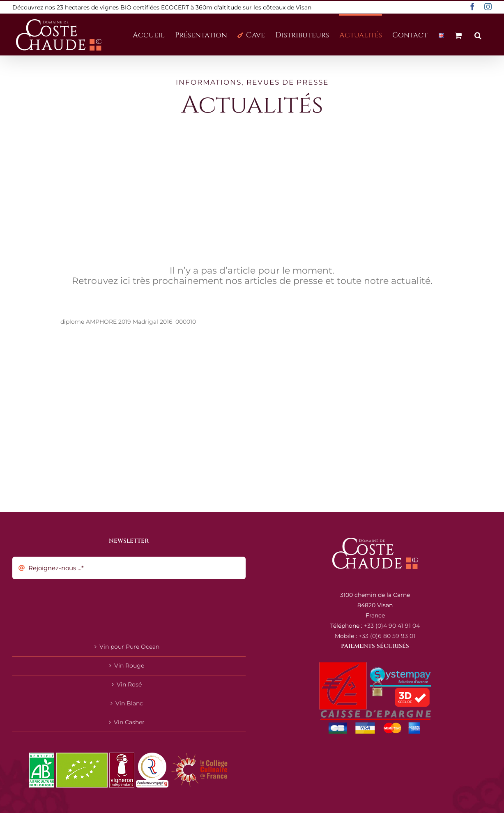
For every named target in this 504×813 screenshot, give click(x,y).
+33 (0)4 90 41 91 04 (392, 626)
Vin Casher (129, 722)
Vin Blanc (129, 703)
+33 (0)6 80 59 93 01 (387, 636)
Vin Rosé (129, 684)
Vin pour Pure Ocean (129, 647)
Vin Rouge (129, 666)
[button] (478, 35)
